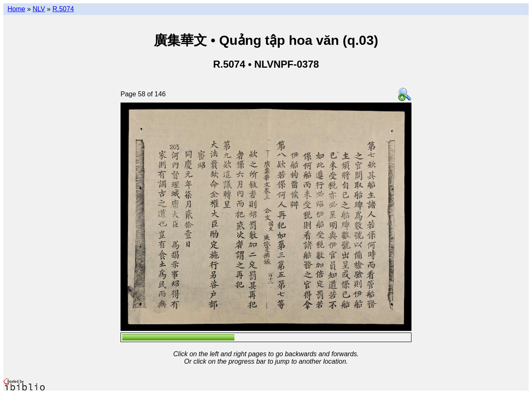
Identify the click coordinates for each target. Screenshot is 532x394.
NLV (39, 9)
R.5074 (63, 9)
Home (16, 9)
